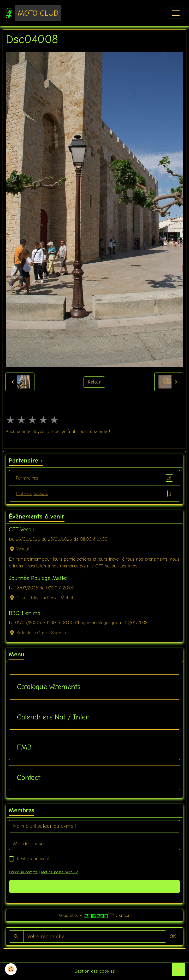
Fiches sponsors (95, 493)
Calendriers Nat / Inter (53, 717)
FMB (24, 747)
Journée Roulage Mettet (38, 578)
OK (173, 936)
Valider (95, 886)
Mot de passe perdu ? (59, 872)
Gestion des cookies (95, 971)
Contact (29, 778)
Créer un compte (23, 872)
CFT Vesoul (22, 530)
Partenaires (95, 478)
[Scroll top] (179, 970)
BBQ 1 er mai (25, 613)
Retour (94, 382)
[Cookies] (11, 969)
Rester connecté (33, 859)
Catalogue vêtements (49, 687)
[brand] (33, 13)
